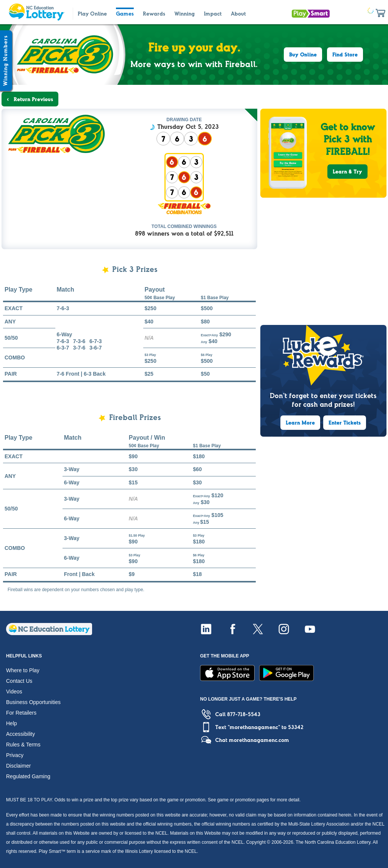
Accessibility (20, 734)
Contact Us (19, 681)
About (238, 14)
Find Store (345, 55)
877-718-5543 (244, 714)
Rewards (154, 14)
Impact (213, 14)
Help (12, 723)
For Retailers (21, 713)
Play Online (92, 14)
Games (125, 14)
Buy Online (303, 55)
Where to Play (23, 670)
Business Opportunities (33, 702)
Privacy (15, 755)
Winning (185, 14)
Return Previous (33, 99)
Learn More (300, 423)
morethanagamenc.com (259, 740)
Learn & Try (347, 172)
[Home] (49, 633)
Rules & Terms (23, 745)
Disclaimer (18, 766)
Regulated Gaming (28, 776)
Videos (14, 692)
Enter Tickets (345, 423)
